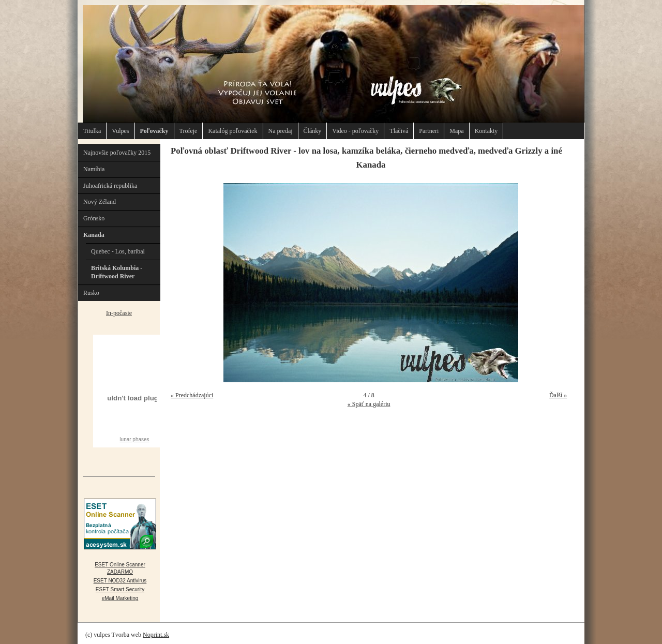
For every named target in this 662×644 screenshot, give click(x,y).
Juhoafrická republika (110, 186)
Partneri (429, 131)
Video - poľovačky (355, 131)
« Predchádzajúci (192, 395)
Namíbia (94, 169)
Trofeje (189, 131)
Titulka (92, 131)
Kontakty (486, 131)
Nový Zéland (100, 202)
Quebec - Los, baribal (118, 251)
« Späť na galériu (369, 404)
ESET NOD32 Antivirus (120, 581)
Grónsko (94, 218)
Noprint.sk (156, 635)
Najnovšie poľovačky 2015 (117, 153)
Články (313, 131)
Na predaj (281, 131)
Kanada (94, 235)
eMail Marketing (120, 598)
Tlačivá (399, 131)
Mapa (456, 131)
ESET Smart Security (120, 589)
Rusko (91, 293)
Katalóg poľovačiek (232, 131)
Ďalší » (558, 395)
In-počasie (119, 313)
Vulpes (120, 131)
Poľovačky (154, 131)
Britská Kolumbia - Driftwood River (117, 272)
